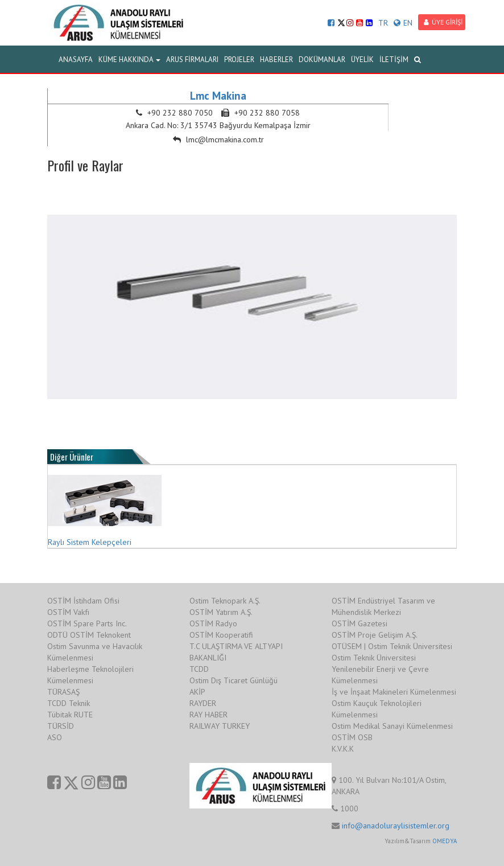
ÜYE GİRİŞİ (443, 22)
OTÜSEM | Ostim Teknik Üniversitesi (392, 646)
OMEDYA (445, 841)
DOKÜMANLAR (322, 59)
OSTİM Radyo (213, 623)
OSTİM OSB (352, 737)
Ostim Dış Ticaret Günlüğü (234, 680)
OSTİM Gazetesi (360, 623)
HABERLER (276, 59)
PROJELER (239, 59)
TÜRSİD (61, 726)
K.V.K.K (343, 749)
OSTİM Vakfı (68, 612)
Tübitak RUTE (70, 715)
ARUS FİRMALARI (192, 59)
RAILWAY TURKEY (220, 726)
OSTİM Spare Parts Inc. (87, 623)
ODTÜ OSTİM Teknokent (89, 635)
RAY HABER (208, 715)
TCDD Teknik (69, 703)
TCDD (199, 669)
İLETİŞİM (394, 59)
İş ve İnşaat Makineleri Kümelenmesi (394, 692)
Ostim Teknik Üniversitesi (374, 658)
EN (403, 23)
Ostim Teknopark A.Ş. (225, 601)
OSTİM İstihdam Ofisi (83, 601)
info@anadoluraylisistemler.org (396, 826)
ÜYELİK (362, 59)
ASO (55, 737)
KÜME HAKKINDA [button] (129, 59)
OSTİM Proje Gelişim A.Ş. (375, 635)
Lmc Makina (218, 96)
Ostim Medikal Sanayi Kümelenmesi (392, 726)
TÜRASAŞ (63, 692)
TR (383, 23)
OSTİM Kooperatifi (221, 635)
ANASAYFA (76, 59)
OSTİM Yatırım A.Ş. (221, 612)
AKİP (197, 692)
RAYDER (203, 703)
